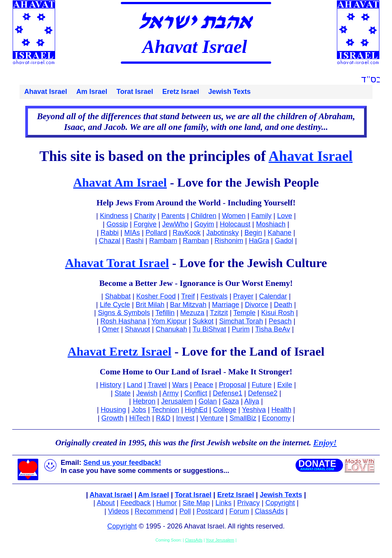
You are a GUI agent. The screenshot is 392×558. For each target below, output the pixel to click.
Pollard (156, 233)
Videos (118, 511)
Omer (110, 329)
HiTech (140, 418)
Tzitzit (219, 313)
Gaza (231, 401)
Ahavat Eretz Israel (120, 351)
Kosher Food (156, 296)
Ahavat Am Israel (120, 182)
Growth (113, 418)
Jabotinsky (223, 233)
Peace (203, 385)
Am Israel (92, 92)
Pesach (280, 321)
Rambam (163, 241)
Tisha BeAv (273, 329)
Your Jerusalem (220, 540)
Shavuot (137, 329)
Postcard (210, 511)
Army (171, 393)
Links (224, 503)
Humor (167, 503)
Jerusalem (177, 401)
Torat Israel (135, 92)
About (106, 503)
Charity (145, 216)
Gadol (284, 241)
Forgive (145, 224)
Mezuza (192, 313)
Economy (276, 418)
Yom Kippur (169, 321)
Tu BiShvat (209, 329)
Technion (165, 410)
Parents (173, 216)
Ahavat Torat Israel (117, 263)
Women (234, 216)
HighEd (196, 410)
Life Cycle (115, 305)
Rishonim (229, 241)
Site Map (196, 503)
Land (135, 385)
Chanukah (171, 329)
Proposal (233, 385)
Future (261, 385)
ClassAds (269, 511)
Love (285, 216)
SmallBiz (243, 418)
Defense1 (228, 393)
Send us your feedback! (122, 463)
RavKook (187, 233)
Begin (253, 233)
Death (283, 305)
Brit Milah (150, 305)
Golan (207, 401)
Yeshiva (254, 410)
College (225, 410)
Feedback (136, 503)
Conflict (196, 393)
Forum (239, 511)
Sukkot (203, 321)
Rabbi (110, 233)
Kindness (114, 216)
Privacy (248, 503)
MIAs (132, 233)
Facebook (1, 556)
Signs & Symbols (124, 313)
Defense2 (263, 393)
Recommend (154, 511)
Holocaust (235, 224)
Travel (157, 385)
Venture (212, 418)
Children (203, 216)
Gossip (117, 224)
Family (261, 216)
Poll (185, 511)
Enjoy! (325, 443)
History (111, 385)
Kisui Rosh (278, 313)
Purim (241, 329)
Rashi (135, 241)
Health (281, 410)
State (122, 393)
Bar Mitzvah (188, 305)
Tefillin (165, 313)
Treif (188, 296)
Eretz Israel (181, 92)
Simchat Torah (241, 321)
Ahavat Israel (46, 92)
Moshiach (271, 224)
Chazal (109, 241)
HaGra (259, 241)
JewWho (176, 224)
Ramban (196, 241)
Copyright (280, 503)
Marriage (226, 305)
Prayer (243, 296)
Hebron (144, 401)
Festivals (214, 296)
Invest (185, 418)
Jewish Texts (229, 92)
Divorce (257, 305)
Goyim (204, 224)
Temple (245, 313)
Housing (113, 410)
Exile (285, 385)
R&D (163, 418)
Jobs (139, 410)
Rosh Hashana (123, 321)
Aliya (252, 401)
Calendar (273, 296)
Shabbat (118, 296)
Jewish (147, 393)
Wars (180, 385)
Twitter (4, 556)
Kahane (279, 233)
